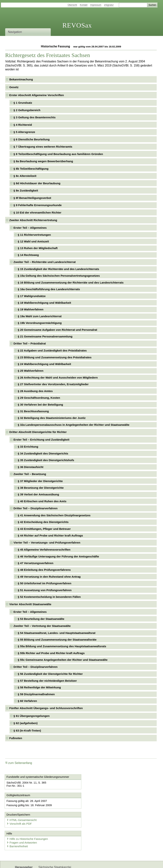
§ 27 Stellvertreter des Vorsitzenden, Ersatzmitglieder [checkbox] (53, 384)
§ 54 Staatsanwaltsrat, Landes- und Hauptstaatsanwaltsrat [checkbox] (57, 633)
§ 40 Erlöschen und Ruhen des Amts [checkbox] (42, 501)
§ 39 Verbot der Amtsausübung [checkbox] (38, 494)
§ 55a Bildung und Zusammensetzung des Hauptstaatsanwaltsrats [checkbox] (62, 646)
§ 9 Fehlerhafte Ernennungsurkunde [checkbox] (38, 205)
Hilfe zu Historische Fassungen (28, 820)
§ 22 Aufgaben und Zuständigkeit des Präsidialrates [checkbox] (52, 350)
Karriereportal (64, 862)
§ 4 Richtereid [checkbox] (23, 125)
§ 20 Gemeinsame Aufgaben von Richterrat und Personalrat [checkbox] (58, 330)
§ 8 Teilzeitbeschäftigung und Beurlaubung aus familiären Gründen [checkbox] (58, 154)
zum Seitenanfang (19, 763)
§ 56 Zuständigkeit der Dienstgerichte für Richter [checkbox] (50, 674)
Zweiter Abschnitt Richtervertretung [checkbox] (33, 220)
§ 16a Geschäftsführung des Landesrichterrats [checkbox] (49, 289)
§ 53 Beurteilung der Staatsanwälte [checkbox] (41, 619)
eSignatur (109, 5)
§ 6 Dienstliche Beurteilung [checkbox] (32, 139)
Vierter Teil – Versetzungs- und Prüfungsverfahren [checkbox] (47, 543)
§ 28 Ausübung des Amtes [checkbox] (35, 391)
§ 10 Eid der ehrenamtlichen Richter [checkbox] (37, 213)
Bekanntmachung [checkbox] (21, 79)
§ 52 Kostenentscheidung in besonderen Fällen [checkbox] (49, 597)
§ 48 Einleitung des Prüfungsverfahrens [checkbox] (44, 570)
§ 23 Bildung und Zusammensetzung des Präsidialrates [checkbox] (55, 357)
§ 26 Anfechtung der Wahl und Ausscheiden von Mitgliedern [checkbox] (58, 378)
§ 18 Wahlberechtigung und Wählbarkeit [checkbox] (44, 303)
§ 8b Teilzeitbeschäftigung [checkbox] (31, 169)
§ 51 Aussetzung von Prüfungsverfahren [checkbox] (45, 590)
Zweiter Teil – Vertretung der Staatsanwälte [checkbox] (42, 626)
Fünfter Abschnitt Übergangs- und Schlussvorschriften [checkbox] (46, 708)
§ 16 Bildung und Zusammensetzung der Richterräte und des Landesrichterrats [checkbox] (71, 283)
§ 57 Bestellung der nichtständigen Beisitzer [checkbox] (47, 681)
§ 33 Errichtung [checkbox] (28, 447)
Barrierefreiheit (17, 827)
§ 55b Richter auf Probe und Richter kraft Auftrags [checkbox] (51, 653)
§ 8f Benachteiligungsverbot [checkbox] (32, 198)
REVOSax (77, 25)
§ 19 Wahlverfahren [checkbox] (31, 309)
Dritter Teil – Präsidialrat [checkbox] (30, 343)
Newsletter (45, 862)
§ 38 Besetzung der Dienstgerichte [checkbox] (41, 488)
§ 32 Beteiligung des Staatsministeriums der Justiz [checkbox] (52, 418)
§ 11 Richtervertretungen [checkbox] (34, 235)
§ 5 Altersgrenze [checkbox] (24, 132)
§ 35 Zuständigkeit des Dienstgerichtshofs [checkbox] (46, 460)
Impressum (96, 5)
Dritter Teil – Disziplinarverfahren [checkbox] (36, 508)
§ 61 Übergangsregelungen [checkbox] (32, 716)
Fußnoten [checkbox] (16, 738)
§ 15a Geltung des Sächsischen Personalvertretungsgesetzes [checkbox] (59, 276)
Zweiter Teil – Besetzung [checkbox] (30, 474)
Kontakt (84, 5)
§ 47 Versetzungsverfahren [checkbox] (36, 563)
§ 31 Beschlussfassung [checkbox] (33, 411)
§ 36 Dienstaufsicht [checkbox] (31, 467)
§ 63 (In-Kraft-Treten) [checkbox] (27, 730)
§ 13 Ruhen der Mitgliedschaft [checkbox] (38, 248)
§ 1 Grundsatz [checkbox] (23, 103)
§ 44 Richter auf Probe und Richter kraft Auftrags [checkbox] (50, 535)
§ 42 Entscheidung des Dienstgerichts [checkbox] (43, 522)
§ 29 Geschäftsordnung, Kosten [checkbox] (39, 398)
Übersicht (72, 5)
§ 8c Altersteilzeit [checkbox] (25, 176)
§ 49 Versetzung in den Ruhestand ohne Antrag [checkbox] (49, 577)
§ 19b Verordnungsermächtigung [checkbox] (40, 323)
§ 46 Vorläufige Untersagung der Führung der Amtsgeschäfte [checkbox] (58, 556)
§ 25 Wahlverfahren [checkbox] (31, 371)
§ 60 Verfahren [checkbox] (27, 701)
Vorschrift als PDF (99, 804)
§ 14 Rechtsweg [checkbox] (28, 255)
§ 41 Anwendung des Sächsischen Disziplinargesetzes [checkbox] (54, 515)
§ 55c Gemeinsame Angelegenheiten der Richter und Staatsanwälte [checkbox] (63, 660)
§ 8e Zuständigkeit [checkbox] (26, 190)
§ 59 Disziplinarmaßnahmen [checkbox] (36, 694)
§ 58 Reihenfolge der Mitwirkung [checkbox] (39, 687)
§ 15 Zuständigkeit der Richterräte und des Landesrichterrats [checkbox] (59, 269)
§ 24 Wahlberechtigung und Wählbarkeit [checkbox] (44, 364)
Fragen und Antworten (22, 824)
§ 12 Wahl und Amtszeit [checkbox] (33, 241)
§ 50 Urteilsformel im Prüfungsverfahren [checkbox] (45, 583)
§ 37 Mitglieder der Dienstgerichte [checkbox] (40, 481)
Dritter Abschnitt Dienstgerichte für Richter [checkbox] (38, 432)
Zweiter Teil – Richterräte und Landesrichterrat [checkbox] (45, 262)
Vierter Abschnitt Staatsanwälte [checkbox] (30, 604)
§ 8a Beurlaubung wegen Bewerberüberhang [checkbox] (43, 161)
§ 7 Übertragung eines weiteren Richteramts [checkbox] (43, 147)
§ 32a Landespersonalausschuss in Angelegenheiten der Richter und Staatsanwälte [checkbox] (74, 425)
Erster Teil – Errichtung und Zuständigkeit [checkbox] (41, 440)
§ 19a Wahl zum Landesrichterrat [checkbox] (40, 316)
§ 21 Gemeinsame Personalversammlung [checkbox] (45, 336)
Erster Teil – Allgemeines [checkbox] (30, 228)
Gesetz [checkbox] (14, 87)
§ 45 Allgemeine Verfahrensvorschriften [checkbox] (44, 550)
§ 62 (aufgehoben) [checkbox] (26, 723)
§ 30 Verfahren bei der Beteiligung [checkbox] (40, 405)
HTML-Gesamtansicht (101, 801)
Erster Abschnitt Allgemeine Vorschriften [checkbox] (37, 95)
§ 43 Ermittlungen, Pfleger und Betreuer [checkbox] (44, 529)
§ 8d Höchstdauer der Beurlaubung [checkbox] (37, 183)
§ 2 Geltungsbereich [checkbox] (27, 110)
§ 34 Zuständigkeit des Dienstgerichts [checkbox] (43, 453)
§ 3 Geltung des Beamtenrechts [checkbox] (35, 117)
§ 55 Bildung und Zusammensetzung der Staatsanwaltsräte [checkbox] (57, 640)
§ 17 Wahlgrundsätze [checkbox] (32, 296)
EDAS (81, 862)
